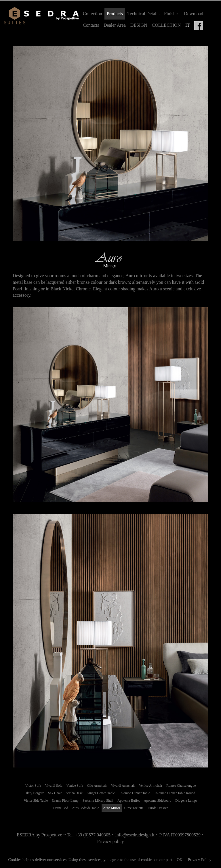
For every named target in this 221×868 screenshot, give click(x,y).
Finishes (172, 14)
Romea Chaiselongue (181, 786)
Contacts (91, 25)
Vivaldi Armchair (123, 786)
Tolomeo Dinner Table (134, 793)
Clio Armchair (97, 786)
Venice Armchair (151, 786)
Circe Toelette (134, 808)
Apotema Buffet (128, 801)
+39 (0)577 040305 (93, 835)
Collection (93, 14)
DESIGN (139, 25)
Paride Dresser (158, 808)
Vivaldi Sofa (54, 786)
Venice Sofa (75, 786)
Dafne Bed (61, 808)
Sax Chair (55, 793)
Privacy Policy (199, 860)
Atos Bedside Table (85, 808)
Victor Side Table (36, 801)
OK (180, 860)
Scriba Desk (74, 793)
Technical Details (143, 14)
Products (115, 14)
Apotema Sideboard (157, 801)
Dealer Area (115, 25)
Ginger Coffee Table (101, 793)
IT (187, 25)
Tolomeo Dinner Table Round (175, 793)
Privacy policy (111, 841)
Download (194, 14)
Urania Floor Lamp (65, 801)
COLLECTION (166, 25)
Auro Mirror (112, 808)
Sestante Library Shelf (98, 801)
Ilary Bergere (35, 793)
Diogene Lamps (186, 801)
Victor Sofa (33, 786)
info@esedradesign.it (135, 835)
